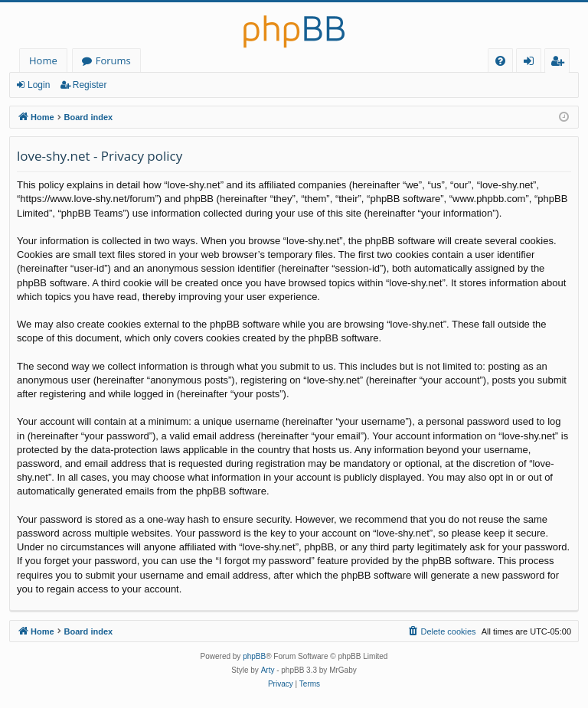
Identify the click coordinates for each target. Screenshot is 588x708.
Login (39, 85)
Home (43, 60)
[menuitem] (500, 61)
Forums (113, 60)
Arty (268, 670)
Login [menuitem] (532, 63)
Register (90, 85)
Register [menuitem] (560, 63)
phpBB (254, 656)
